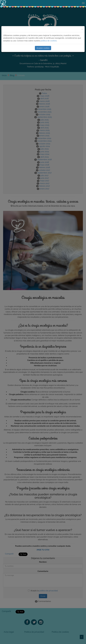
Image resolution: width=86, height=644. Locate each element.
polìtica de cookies (49, 41)
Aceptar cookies (43, 48)
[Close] (82, 29)
